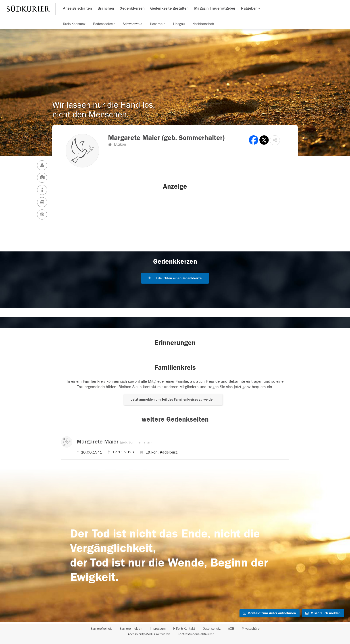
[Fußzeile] (175, 631)
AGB (231, 629)
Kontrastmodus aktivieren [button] (196, 634)
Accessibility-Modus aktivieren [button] (149, 634)
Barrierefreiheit (101, 629)
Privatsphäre (251, 629)
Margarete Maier (114, 442)
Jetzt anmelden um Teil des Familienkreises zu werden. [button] (173, 399)
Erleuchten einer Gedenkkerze (175, 278)
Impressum (158, 629)
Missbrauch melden (323, 613)
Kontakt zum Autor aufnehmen (270, 613)
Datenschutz (212, 629)
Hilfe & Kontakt (184, 629)
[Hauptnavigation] (175, 9)
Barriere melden (131, 629)
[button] (275, 140)
